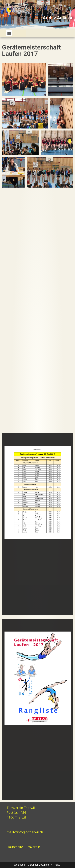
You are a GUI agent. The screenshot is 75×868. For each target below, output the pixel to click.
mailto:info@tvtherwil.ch (25, 832)
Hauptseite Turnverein (23, 847)
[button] (9, 33)
